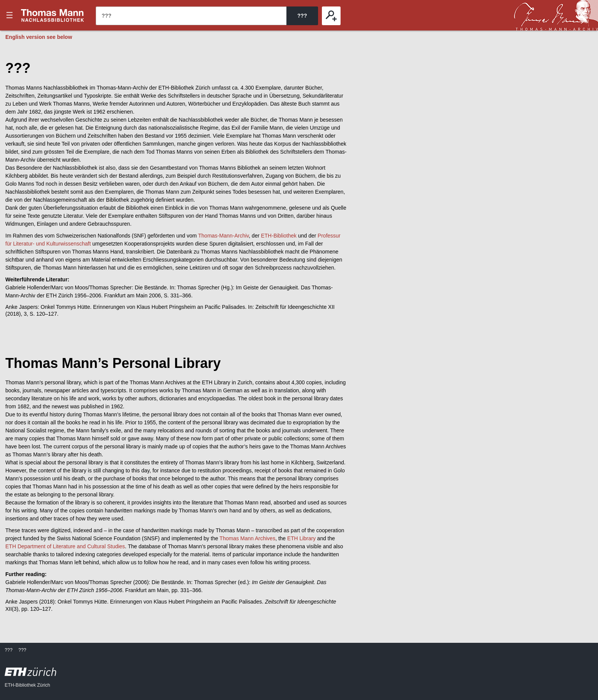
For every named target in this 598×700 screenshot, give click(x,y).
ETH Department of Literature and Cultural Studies (65, 546)
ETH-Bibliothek (279, 236)
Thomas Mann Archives (248, 538)
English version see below (39, 37)
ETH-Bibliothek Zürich (27, 685)
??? (53, 15)
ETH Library (301, 538)
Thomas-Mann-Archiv (224, 236)
